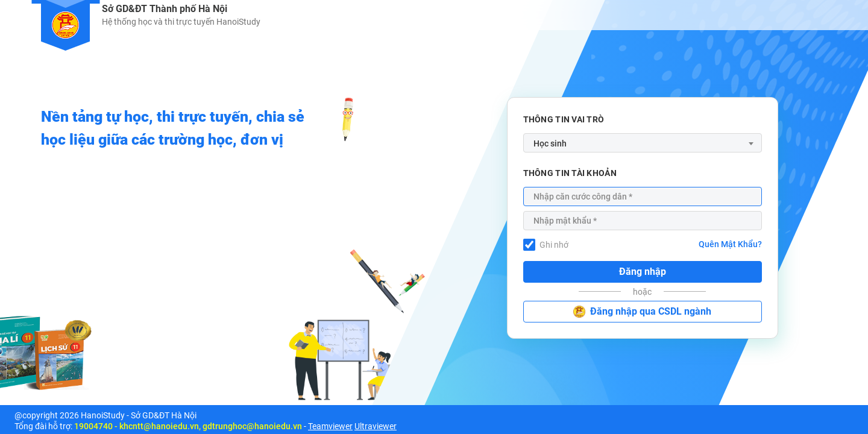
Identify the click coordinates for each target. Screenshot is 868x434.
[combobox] (643, 143)
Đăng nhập (643, 272)
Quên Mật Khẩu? (730, 244)
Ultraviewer (376, 426)
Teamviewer (330, 426)
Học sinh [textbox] (550, 143)
